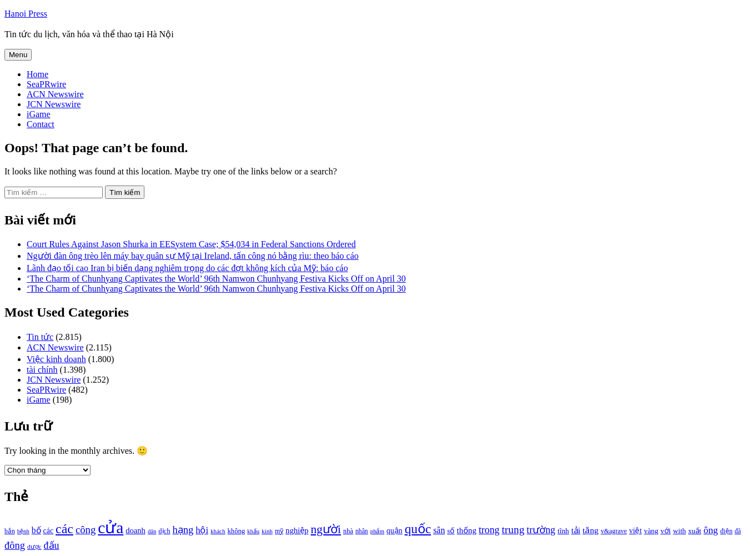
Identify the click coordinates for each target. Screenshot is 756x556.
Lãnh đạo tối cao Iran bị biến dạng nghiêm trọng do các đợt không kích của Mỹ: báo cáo (187, 268)
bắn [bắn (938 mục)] (10, 531)
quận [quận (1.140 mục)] (395, 531)
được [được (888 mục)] (34, 547)
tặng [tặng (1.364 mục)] (591, 530)
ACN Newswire (55, 94)
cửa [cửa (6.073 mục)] (111, 528)
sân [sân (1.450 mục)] (439, 530)
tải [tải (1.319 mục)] (575, 530)
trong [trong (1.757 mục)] (489, 530)
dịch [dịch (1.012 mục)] (164, 531)
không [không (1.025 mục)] (237, 531)
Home (37, 74)
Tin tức (40, 337)
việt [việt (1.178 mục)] (636, 531)
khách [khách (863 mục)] (218, 531)
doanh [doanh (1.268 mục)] (136, 530)
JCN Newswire (54, 104)
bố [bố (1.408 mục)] (36, 530)
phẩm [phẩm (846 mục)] (377, 531)
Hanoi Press (26, 14)
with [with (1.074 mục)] (680, 531)
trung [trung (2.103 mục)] (513, 530)
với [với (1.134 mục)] (665, 531)
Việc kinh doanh (56, 359)
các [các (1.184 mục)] (49, 531)
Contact (41, 124)
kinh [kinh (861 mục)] (267, 531)
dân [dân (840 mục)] (152, 531)
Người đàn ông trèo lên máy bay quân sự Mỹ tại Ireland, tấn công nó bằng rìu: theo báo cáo (193, 256)
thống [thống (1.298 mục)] (466, 530)
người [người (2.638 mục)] (326, 529)
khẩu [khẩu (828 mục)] (253, 531)
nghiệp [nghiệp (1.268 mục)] (297, 530)
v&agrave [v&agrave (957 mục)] (614, 531)
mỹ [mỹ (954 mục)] (279, 531)
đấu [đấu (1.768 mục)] (52, 545)
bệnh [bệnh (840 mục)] (23, 531)
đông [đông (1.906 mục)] (15, 545)
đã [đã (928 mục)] (738, 531)
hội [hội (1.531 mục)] (202, 530)
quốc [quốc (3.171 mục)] (418, 529)
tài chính (42, 370)
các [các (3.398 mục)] (64, 529)
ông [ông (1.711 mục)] (710, 530)
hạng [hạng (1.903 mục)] (183, 530)
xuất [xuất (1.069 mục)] (695, 531)
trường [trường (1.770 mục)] (541, 530)
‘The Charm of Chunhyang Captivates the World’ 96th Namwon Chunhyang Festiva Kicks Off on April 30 (216, 279)
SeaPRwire (46, 84)
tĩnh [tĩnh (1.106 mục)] (564, 531)
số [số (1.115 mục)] (451, 531)
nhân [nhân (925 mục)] (362, 531)
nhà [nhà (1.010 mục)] (348, 531)
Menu (18, 55)
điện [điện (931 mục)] (727, 531)
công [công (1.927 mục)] (86, 530)
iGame (39, 114)
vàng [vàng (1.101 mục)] (651, 531)
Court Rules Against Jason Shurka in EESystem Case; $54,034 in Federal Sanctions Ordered (191, 244)
